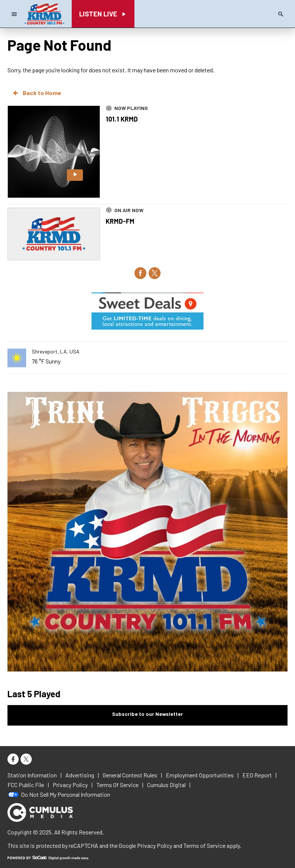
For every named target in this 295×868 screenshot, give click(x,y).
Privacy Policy (155, 845)
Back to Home (37, 93)
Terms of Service (204, 845)
